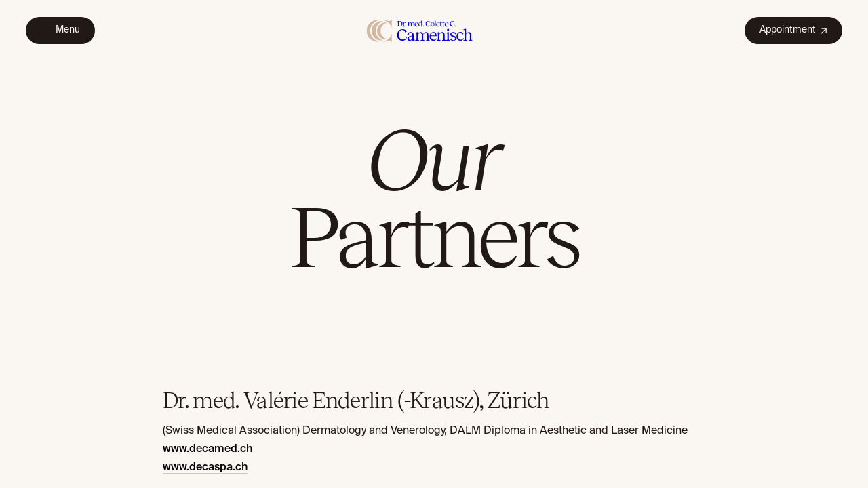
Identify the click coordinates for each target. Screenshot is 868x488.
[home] (420, 30)
